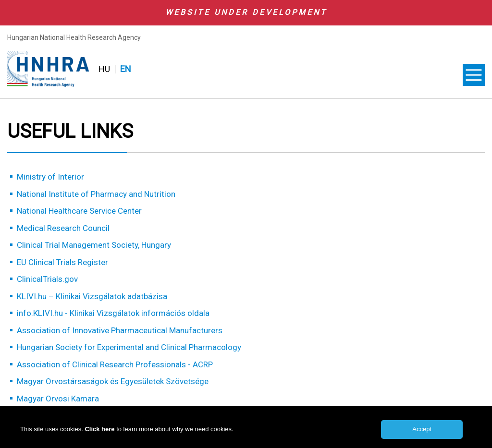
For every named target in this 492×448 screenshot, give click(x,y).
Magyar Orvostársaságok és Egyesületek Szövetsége (113, 381)
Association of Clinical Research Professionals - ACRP (115, 364)
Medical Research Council (63, 228)
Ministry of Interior (50, 177)
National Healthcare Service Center (79, 211)
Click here (100, 433)
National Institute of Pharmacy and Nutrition (96, 194)
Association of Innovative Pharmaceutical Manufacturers (120, 330)
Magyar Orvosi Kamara (58, 399)
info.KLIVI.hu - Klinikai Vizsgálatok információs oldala (113, 313)
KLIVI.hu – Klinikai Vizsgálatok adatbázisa (92, 296)
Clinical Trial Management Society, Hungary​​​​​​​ (94, 245)
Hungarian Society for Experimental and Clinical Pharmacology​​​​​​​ (129, 347)
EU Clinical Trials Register (62, 262)
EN (126, 69)
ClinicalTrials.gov (47, 279)
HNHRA (48, 69)
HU (104, 69)
